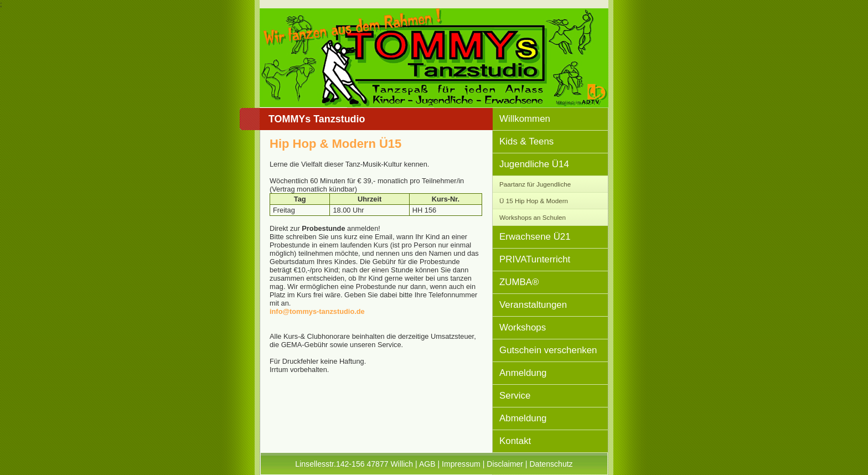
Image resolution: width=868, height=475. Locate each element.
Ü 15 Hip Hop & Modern (534, 201)
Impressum (461, 464)
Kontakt (515, 441)
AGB (427, 464)
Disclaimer (505, 464)
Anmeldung (523, 373)
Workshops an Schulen (533, 217)
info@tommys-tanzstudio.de (317, 311)
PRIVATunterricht (535, 259)
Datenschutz (551, 464)
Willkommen (525, 119)
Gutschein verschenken (548, 350)
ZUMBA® (519, 282)
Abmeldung (523, 418)
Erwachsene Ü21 (535, 237)
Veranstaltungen (533, 305)
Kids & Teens (526, 141)
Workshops (523, 327)
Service (515, 396)
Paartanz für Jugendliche (535, 184)
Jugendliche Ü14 (534, 164)
